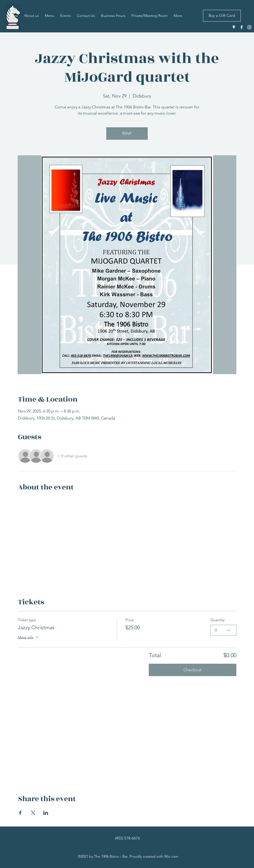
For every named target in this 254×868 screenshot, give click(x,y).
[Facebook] (242, 27)
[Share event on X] (33, 813)
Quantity (217, 620)
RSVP (127, 133)
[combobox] (223, 630)
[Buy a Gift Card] (222, 16)
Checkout (192, 670)
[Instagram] (249, 27)
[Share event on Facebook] (20, 813)
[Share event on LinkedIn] (46, 813)
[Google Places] (234, 27)
